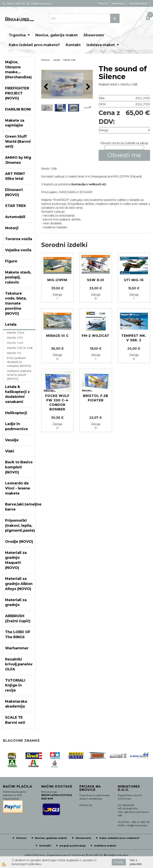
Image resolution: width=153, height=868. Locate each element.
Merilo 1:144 (16, 333)
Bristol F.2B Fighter (96, 398)
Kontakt (73, 45)
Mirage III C (57, 336)
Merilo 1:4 (14, 353)
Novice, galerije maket (57, 35)
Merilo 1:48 (15, 343)
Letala (57, 60)
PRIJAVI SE (86, 805)
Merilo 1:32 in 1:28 (20, 348)
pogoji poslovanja (73, 846)
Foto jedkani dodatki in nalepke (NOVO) (19, 362)
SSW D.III (96, 280)
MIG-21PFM (57, 280)
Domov (46, 60)
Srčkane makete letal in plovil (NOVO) (19, 375)
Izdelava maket (101, 45)
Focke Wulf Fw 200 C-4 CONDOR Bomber (57, 403)
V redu (119, 862)
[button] (88, 87)
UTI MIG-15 (134, 280)
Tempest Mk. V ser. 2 (134, 338)
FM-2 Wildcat (96, 336)
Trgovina (17, 35)
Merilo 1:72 (15, 338)
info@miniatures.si (118, 855)
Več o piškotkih (136, 862)
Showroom (94, 35)
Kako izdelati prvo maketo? (34, 45)
